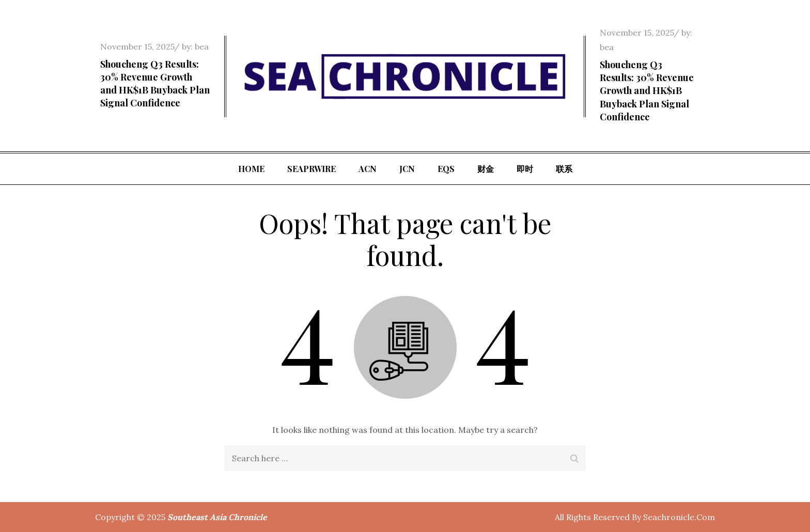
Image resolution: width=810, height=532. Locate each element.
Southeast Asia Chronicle (217, 517)
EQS (446, 169)
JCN (407, 169)
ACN (368, 169)
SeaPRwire (311, 169)
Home (251, 169)
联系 (564, 169)
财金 (486, 169)
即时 (525, 169)
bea (202, 46)
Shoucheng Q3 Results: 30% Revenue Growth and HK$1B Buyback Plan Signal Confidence (155, 84)
